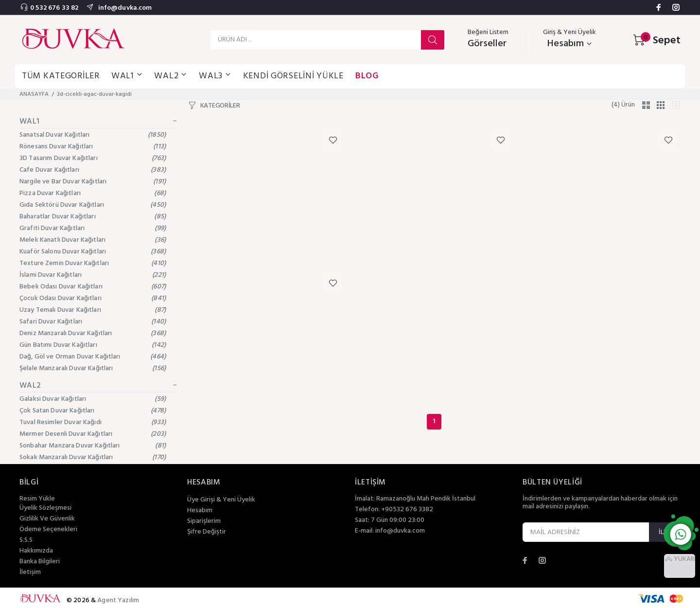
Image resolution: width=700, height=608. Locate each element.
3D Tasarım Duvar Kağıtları (93, 158)
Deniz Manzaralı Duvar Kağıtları (93, 333)
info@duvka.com (124, 8)
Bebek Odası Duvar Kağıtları (93, 287)
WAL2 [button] (171, 76)
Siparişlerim (204, 521)
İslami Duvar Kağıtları (93, 275)
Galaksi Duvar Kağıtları (93, 399)
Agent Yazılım (118, 600)
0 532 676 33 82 (54, 8)
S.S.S (26, 540)
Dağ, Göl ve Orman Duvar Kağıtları (93, 357)
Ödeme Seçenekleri (48, 530)
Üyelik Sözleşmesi (45, 508)
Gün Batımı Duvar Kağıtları (93, 345)
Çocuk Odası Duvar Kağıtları (93, 298)
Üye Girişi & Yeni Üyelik (221, 500)
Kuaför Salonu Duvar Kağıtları (93, 252)
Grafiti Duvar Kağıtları (93, 228)
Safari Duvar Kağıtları (93, 322)
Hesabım (200, 511)
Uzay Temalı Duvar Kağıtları (93, 310)
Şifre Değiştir (207, 532)
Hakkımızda (36, 551)
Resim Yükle (37, 499)
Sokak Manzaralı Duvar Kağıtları (93, 457)
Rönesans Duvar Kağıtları (93, 147)
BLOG (367, 76)
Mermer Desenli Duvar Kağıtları (93, 434)
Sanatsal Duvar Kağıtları (93, 135)
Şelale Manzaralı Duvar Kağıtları (93, 368)
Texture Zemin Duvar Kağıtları (93, 263)
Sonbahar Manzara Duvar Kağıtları (93, 446)
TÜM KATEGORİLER (61, 76)
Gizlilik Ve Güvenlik (47, 519)
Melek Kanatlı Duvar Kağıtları (93, 240)
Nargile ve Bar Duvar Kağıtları (93, 182)
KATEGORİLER (220, 106)
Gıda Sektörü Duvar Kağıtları (93, 205)
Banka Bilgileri (40, 562)
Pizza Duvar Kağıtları (93, 193)
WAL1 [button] (127, 76)
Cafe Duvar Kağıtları (93, 170)
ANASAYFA (34, 94)
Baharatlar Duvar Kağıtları (93, 217)
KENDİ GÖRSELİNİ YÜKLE (293, 76)
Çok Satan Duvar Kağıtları (93, 411)
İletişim (30, 572)
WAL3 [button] (215, 76)
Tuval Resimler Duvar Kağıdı (93, 422)
